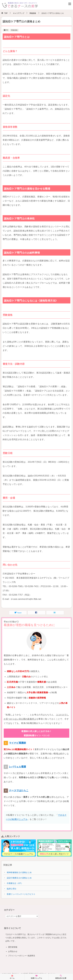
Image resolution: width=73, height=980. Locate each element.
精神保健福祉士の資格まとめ (19, 872)
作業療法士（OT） (15, 883)
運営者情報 (13, 947)
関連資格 (14, 30)
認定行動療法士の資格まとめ (19, 878)
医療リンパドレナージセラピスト (21, 894)
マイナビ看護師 (18, 743)
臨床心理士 (12, 889)
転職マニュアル (36, 977)
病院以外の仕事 (61, 977)
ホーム (12, 977)
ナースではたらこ (19, 790)
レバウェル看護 (18, 767)
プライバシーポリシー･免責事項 (21, 956)
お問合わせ (13, 951)
